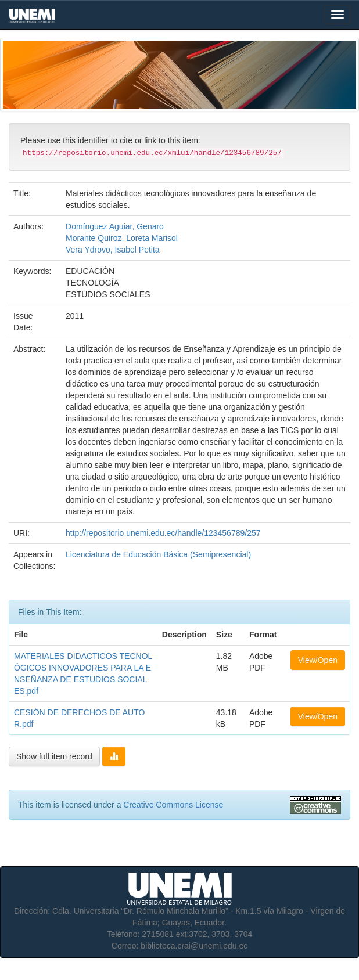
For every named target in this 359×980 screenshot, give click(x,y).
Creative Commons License (173, 805)
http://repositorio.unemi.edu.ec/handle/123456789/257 (163, 533)
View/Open (318, 660)
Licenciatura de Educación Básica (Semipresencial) (158, 554)
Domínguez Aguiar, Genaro (115, 226)
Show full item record (54, 756)
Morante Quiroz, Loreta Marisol (122, 238)
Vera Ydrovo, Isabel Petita (113, 250)
